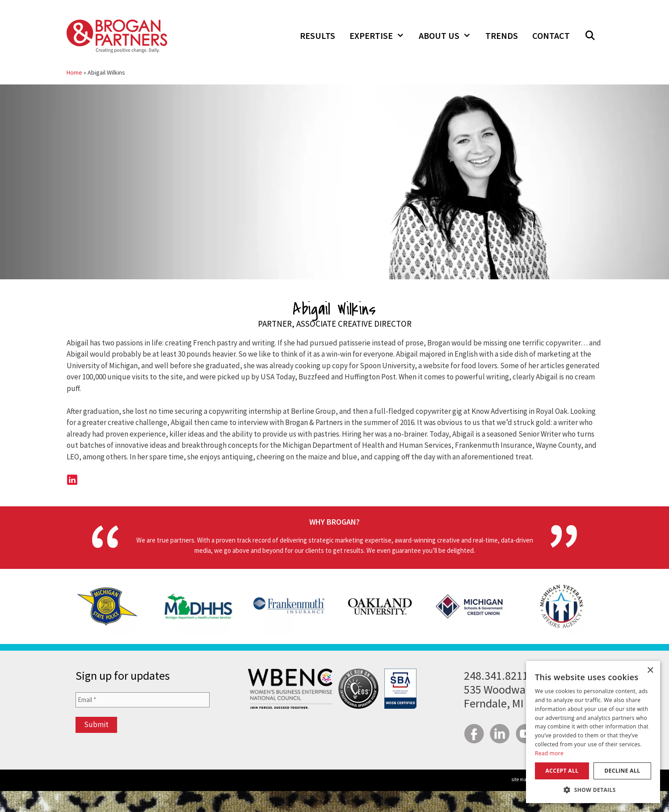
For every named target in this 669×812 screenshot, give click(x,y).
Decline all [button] (623, 771)
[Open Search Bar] (590, 36)
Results (318, 36)
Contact (551, 36)
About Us (448, 36)
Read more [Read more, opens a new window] (549, 753)
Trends (502, 36)
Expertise (381, 36)
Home (74, 72)
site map (520, 779)
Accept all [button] (562, 771)
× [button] (650, 671)
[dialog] (593, 732)
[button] (593, 790)
